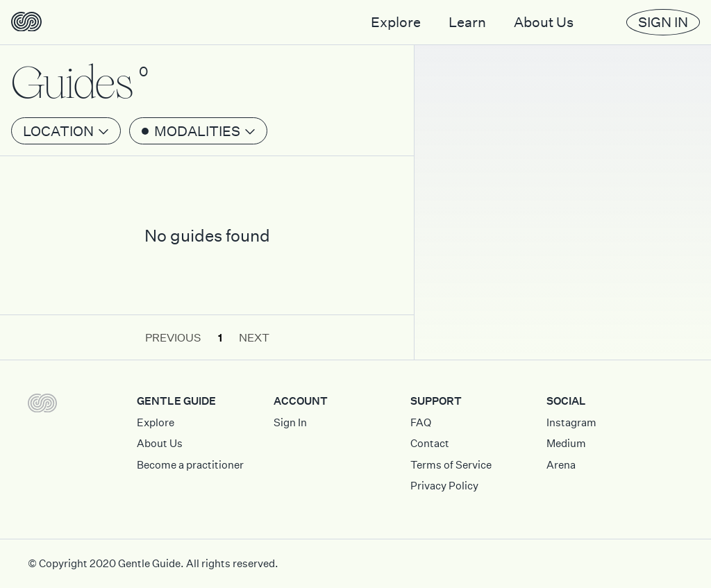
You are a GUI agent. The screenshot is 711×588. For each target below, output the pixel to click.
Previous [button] (173, 337)
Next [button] (254, 337)
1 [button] (220, 337)
